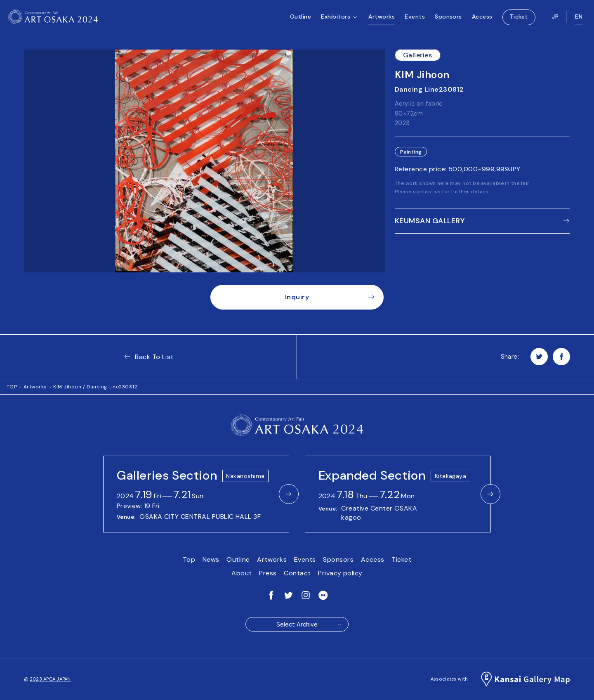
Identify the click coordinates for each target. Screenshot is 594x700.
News (211, 559)
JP (555, 21)
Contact (297, 573)
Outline (301, 21)
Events (415, 21)
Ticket (519, 21)
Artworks (382, 21)
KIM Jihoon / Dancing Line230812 (95, 387)
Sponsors (448, 21)
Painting (411, 152)
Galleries (417, 55)
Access (482, 21)
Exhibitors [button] (340, 29)
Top (189, 559)
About (242, 573)
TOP (12, 387)
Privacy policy (340, 573)
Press (268, 573)
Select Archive (309, 624)
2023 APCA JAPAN (50, 679)
